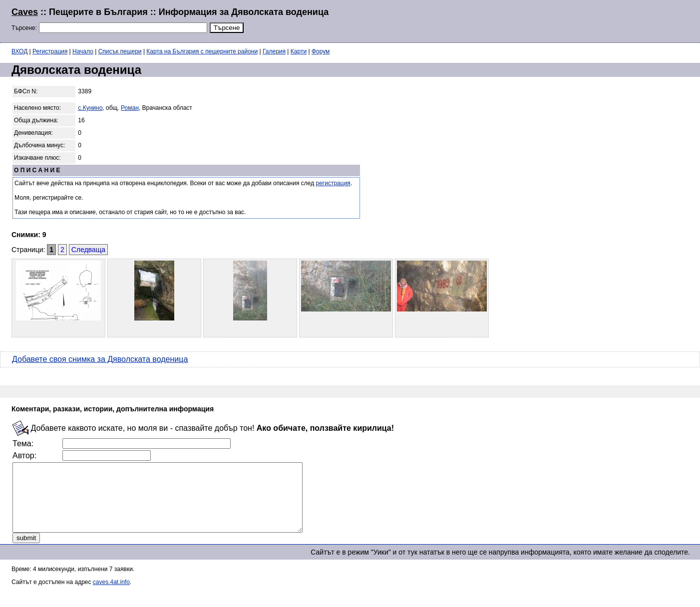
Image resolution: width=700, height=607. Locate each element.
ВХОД (19, 51)
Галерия (274, 51)
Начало (83, 51)
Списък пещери (120, 51)
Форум (321, 51)
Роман (130, 108)
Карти (299, 51)
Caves (25, 12)
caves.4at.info (111, 596)
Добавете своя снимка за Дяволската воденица (100, 359)
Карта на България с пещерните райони (202, 51)
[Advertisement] (567, 20)
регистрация (333, 183)
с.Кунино (90, 108)
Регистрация (50, 51)
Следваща (88, 250)
